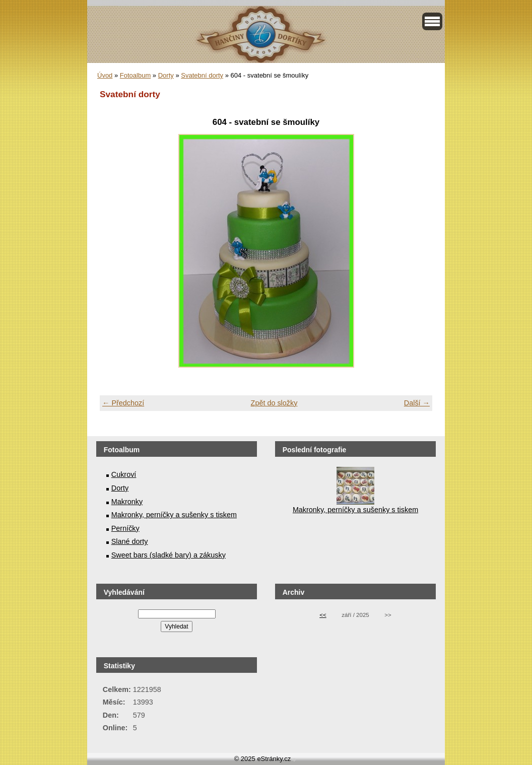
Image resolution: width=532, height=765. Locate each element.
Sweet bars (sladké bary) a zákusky (169, 555)
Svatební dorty (202, 75)
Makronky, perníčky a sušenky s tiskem (174, 515)
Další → (417, 403)
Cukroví (124, 474)
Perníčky (125, 528)
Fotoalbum (135, 75)
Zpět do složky (274, 403)
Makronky (127, 502)
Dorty (166, 75)
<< (323, 615)
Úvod (105, 75)
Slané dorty (130, 541)
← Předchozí (123, 403)
